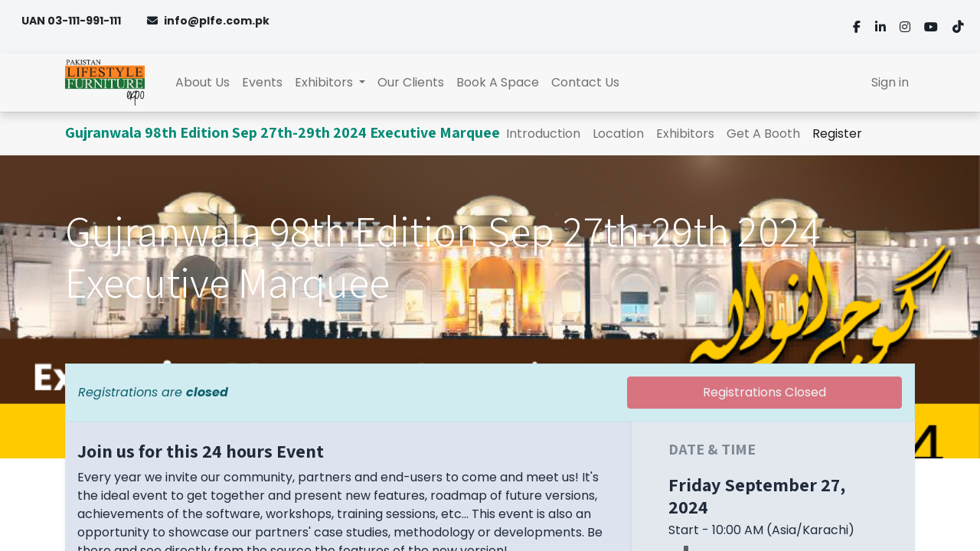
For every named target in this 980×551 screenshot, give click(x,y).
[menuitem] (203, 83)
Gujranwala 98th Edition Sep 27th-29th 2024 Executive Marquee (283, 132)
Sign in (890, 82)
